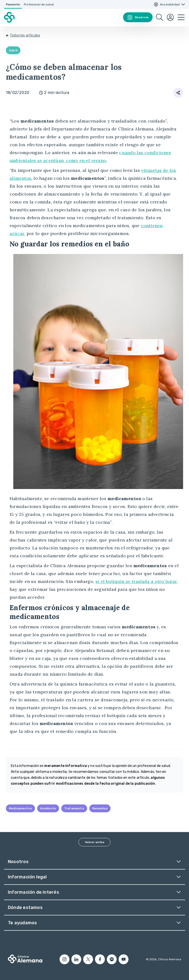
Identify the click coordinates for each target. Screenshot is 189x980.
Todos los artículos (25, 35)
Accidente (48, 808)
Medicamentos (20, 808)
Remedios (100, 808)
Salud (13, 50)
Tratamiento (74, 808)
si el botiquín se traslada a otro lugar (136, 581)
